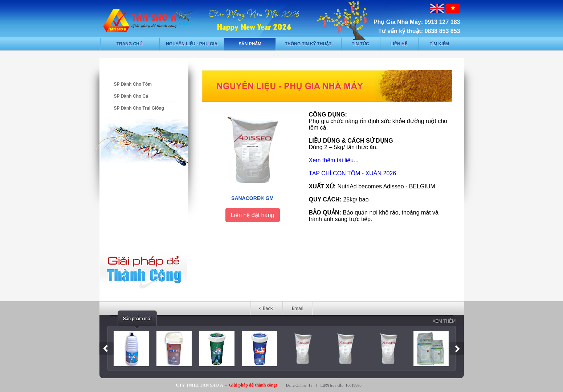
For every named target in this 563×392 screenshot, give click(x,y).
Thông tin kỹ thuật (308, 44)
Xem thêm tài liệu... (334, 160)
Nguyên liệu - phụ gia (192, 44)
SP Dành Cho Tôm (133, 84)
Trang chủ (130, 44)
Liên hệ (399, 44)
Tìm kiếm (439, 44)
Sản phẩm (250, 44)
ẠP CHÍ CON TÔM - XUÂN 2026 (354, 173)
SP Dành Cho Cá (131, 96)
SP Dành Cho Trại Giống (139, 108)
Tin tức (360, 44)
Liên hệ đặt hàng (252, 215)
